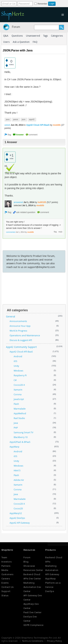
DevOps (50, 591)
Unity (16, 366)
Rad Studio (19, 418)
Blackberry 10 (21, 437)
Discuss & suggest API (21, 340)
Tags (45, 36)
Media (5, 570)
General (11, 316)
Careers (6, 579)
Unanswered (33, 36)
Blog (26, 562)
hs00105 (42, 202)
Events (5, 583)
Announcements (18, 321)
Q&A (6, 36)
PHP (16, 428)
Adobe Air (19, 480)
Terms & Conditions (33, 641)
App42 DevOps (17, 518)
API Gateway (52, 574)
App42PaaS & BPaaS (20, 442)
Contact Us (8, 587)
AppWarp (14, 447)
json (24, 119)
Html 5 (17, 470)
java (8, 119)
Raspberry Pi (20, 375)
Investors (7, 562)
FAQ (35, 42)
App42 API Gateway (20, 523)
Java (16, 423)
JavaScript (19, 399)
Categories (57, 36)
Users (6, 42)
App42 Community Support (21, 347)
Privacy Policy (54, 641)
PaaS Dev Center (32, 612)
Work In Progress (18, 331)
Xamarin (18, 390)
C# (15, 380)
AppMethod (20, 413)
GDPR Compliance (33, 625)
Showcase (29, 566)
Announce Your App (20, 326)
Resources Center (33, 570)
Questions (17, 36)
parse (16, 119)
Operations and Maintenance (25, 335)
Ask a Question (21, 42)
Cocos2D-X (19, 385)
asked (7, 125)
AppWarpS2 (16, 513)
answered (18, 202)
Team (4, 557)
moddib (57, 125)
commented (11, 232)
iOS (15, 361)
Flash (16, 404)
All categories (17, 310)
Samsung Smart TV (23, 432)
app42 (32, 119)
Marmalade (20, 409)
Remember (42, 4)
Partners (6, 566)
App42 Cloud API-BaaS (38, 125)
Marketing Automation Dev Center (32, 587)
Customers (7, 574)
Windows (18, 371)
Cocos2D (18, 508)
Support (6, 591)
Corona (18, 394)
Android (18, 356)
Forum (16, 27)
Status (5, 595)
